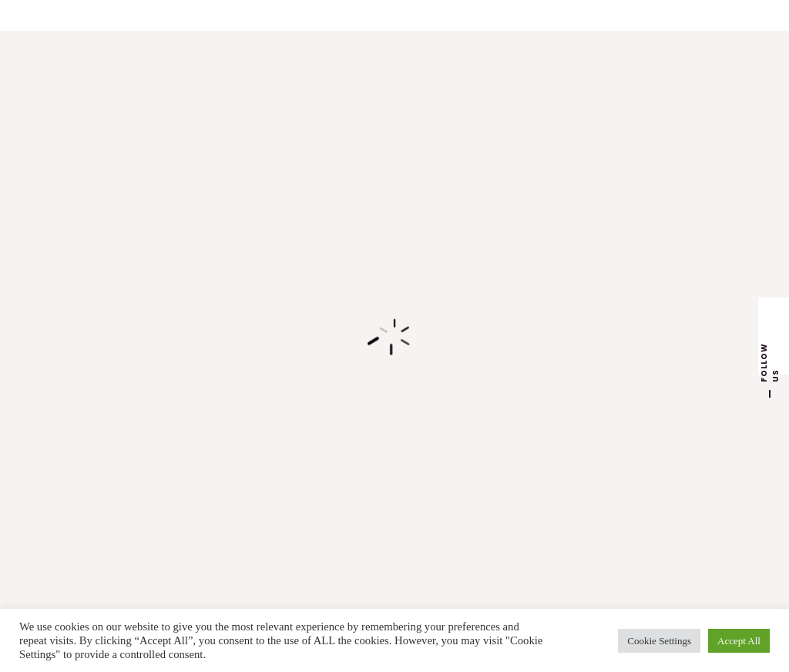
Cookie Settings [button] (659, 641)
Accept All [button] (739, 641)
